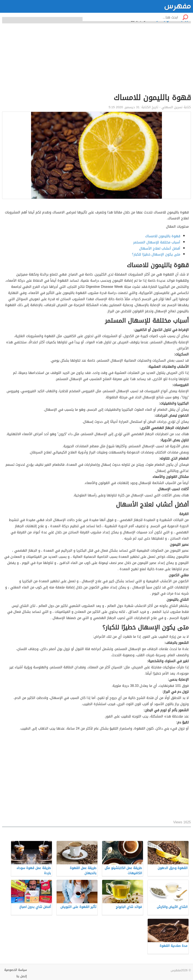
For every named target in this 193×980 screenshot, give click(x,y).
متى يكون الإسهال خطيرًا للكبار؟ (156, 254)
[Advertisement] (96, 61)
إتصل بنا (22, 976)
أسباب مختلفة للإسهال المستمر (157, 242)
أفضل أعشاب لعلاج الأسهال (160, 248)
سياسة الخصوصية (16, 970)
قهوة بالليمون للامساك (163, 236)
